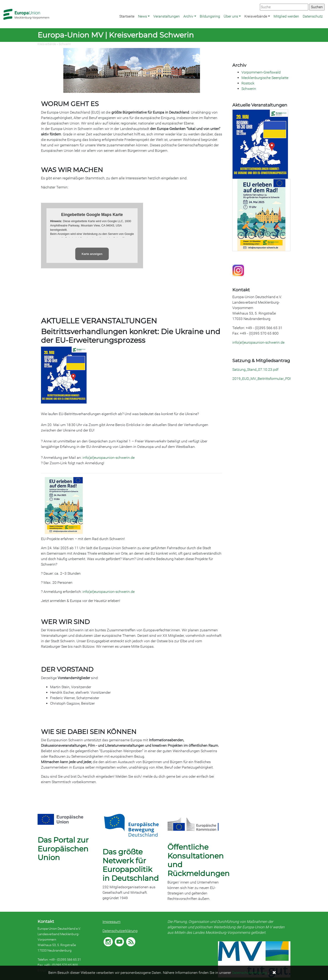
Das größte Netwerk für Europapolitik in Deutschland (131, 865)
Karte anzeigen (92, 254)
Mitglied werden (286, 16)
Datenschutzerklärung (120, 931)
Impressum (111, 922)
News (142, 16)
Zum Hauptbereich (4, 0)
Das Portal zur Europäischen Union (63, 849)
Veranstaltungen (167, 16)
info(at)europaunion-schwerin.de (109, 458)
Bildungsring (210, 16)
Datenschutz (313, 16)
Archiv (188, 16)
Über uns (231, 16)
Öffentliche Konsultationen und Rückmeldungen (199, 860)
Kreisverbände (256, 16)
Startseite (127, 16)
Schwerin (65, 44)
